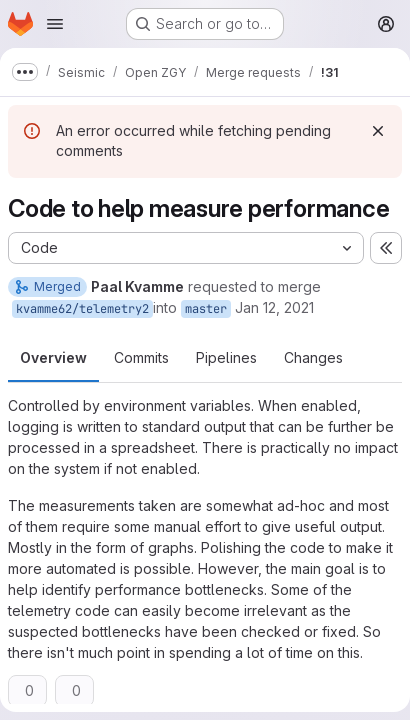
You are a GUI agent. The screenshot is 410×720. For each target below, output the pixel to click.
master (206, 309)
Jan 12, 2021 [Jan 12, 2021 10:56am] (274, 307)
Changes (313, 357)
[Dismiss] (378, 131)
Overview (53, 357)
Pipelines (226, 357)
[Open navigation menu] (55, 24)
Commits (141, 357)
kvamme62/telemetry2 (82, 309)
